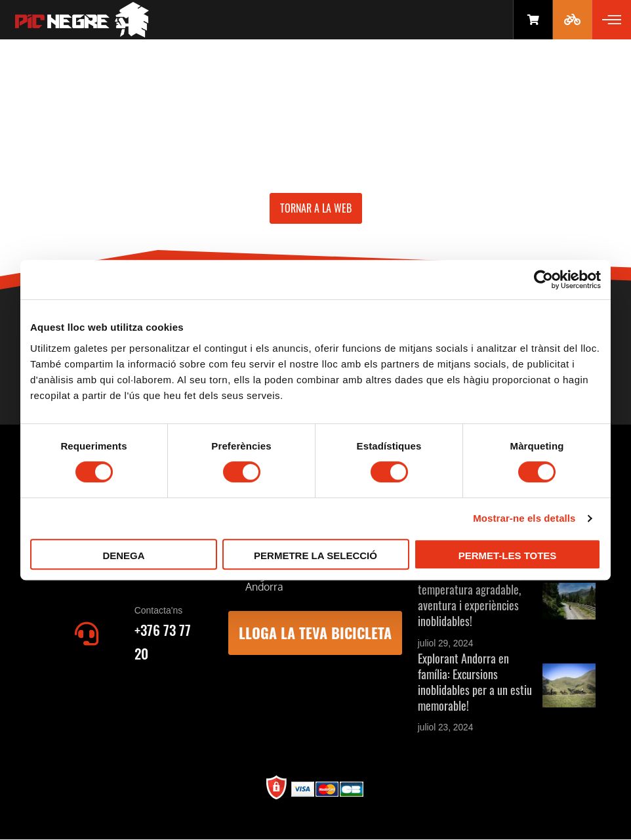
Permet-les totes (508, 556)
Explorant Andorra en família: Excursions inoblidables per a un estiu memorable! (475, 682)
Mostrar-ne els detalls (524, 518)
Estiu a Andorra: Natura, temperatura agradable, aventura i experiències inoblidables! (470, 597)
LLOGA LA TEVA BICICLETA (315, 633)
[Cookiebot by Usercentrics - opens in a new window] (543, 280)
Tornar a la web (316, 208)
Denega (123, 556)
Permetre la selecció (315, 556)
